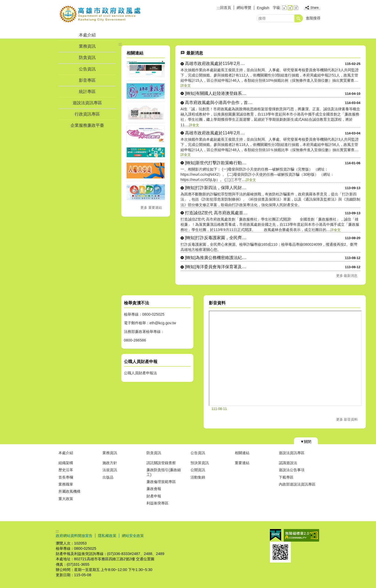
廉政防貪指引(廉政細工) (164, 472)
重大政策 (66, 499)
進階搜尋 (313, 18)
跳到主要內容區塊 (3, 3)
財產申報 (154, 496)
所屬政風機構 (69, 491)
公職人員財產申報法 (140, 373)
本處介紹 (87, 35)
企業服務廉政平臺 (87, 125)
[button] (299, 18)
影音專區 (87, 80)
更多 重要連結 (151, 208)
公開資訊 (198, 470)
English (263, 8)
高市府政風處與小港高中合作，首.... (219, 103)
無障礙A (301, 535)
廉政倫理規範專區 (161, 482)
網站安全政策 (133, 536)
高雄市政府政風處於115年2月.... (215, 64)
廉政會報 (154, 489)
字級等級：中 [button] (290, 8)
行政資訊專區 (87, 114)
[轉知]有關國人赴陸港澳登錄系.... (216, 93)
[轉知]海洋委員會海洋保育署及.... (216, 267)
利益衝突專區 (157, 503)
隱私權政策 (107, 536)
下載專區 (286, 477)
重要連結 (242, 463)
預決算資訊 (200, 463)
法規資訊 (110, 470)
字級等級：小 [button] (284, 8)
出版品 (108, 477)
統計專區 (87, 92)
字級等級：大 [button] (296, 8)
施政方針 (110, 463)
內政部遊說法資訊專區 (297, 484)
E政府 (276, 535)
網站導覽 (244, 8)
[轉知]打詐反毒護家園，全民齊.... (216, 238)
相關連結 (242, 453)
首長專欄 (66, 477)
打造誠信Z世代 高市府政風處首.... (216, 213)
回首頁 (226, 8)
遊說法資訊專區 (87, 103)
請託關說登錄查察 (161, 463)
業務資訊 (87, 46)
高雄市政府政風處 (100, 14)
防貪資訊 (87, 57)
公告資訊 (87, 69)
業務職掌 (66, 484)
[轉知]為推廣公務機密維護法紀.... (216, 258)
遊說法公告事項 (292, 470)
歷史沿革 (66, 470)
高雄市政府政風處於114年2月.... (215, 133)
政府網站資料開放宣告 (74, 536)
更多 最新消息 (347, 276)
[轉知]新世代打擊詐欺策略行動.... (216, 163)
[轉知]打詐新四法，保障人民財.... (216, 188)
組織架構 (66, 463)
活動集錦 (198, 477)
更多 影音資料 (347, 419)
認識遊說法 (288, 463)
